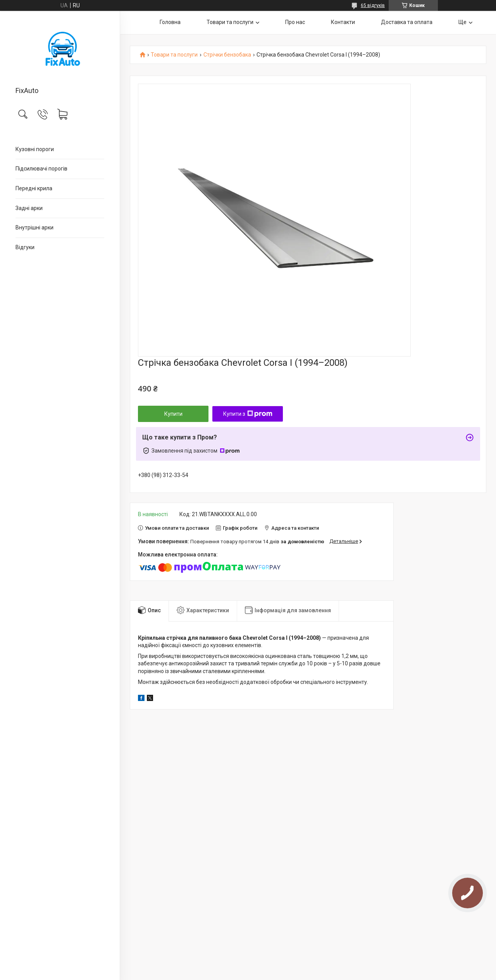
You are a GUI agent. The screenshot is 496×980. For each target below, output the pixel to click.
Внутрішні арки (34, 227)
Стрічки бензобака (227, 55)
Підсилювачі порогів (41, 169)
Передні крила (34, 188)
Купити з (248, 414)
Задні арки (29, 208)
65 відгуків (373, 5)
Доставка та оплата (407, 22)
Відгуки (25, 247)
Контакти (343, 22)
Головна (170, 22)
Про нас (295, 22)
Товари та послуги (230, 22)
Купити (173, 414)
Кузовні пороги (35, 149)
